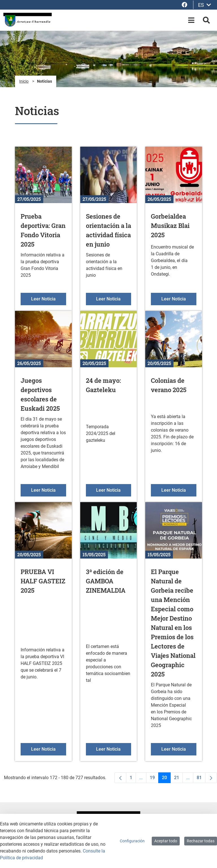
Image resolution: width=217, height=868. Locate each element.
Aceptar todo (166, 841)
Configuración (132, 841)
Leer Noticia (49, 298)
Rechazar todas (201, 841)
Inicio (24, 81)
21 (178, 779)
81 (201, 779)
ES (205, 5)
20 (166, 779)
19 (154, 779)
